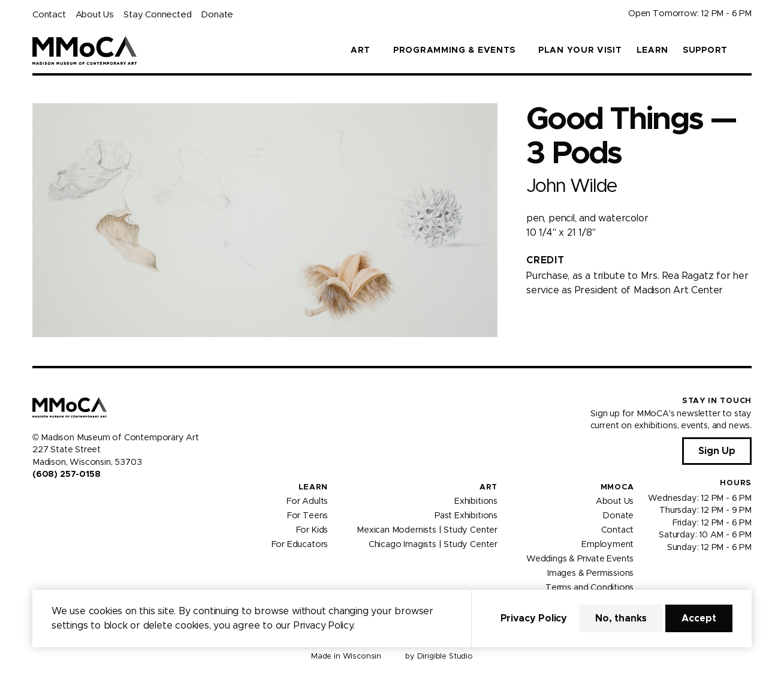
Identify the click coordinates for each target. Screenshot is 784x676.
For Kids (312, 530)
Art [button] (361, 50)
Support (705, 50)
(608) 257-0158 (66, 474)
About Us (95, 15)
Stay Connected (157, 15)
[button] (747, 50)
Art (489, 487)
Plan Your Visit (580, 50)
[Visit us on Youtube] (66, 500)
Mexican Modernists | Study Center (427, 530)
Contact (49, 15)
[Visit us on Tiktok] (80, 500)
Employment (607, 545)
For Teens (307, 516)
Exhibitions (476, 501)
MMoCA (617, 487)
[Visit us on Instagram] (52, 500)
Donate (217, 15)
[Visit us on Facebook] (37, 500)
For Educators (300, 545)
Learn (653, 50)
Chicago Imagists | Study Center (433, 545)
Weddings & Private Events (580, 559)
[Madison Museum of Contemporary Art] (85, 50)
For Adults (307, 501)
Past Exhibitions (466, 516)
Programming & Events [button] (454, 50)
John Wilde (572, 186)
